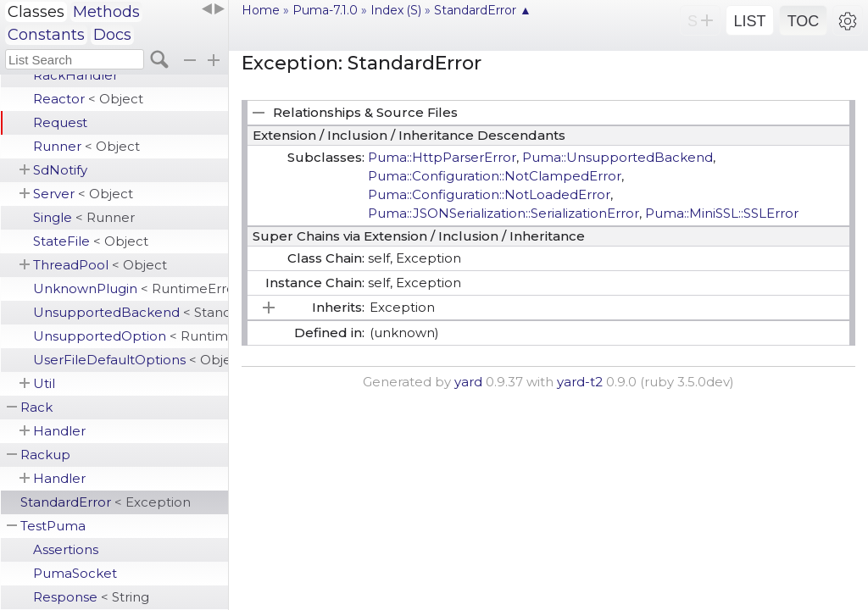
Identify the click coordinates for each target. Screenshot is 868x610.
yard (468, 382)
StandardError (106, 502)
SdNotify (60, 170)
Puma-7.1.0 (325, 10)
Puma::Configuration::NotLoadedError (489, 194)
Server (83, 194)
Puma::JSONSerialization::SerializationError (504, 213)
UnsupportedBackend (131, 312)
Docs (112, 35)
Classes (36, 12)
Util (44, 383)
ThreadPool (100, 265)
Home (261, 10)
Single (84, 217)
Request (60, 122)
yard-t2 (580, 382)
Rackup (45, 455)
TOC (804, 21)
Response (91, 597)
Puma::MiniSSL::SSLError (722, 213)
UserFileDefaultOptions (131, 360)
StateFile (91, 241)
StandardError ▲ (483, 10)
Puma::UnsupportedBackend (618, 157)
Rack (36, 407)
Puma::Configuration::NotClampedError (495, 176)
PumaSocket (75, 573)
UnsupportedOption (131, 336)
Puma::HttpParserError (442, 157)
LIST (749, 21)
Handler (59, 431)
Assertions (66, 549)
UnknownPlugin (131, 288)
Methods (106, 12)
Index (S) (396, 10)
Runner (86, 146)
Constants (46, 35)
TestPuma (53, 526)
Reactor (88, 99)
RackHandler (75, 75)
